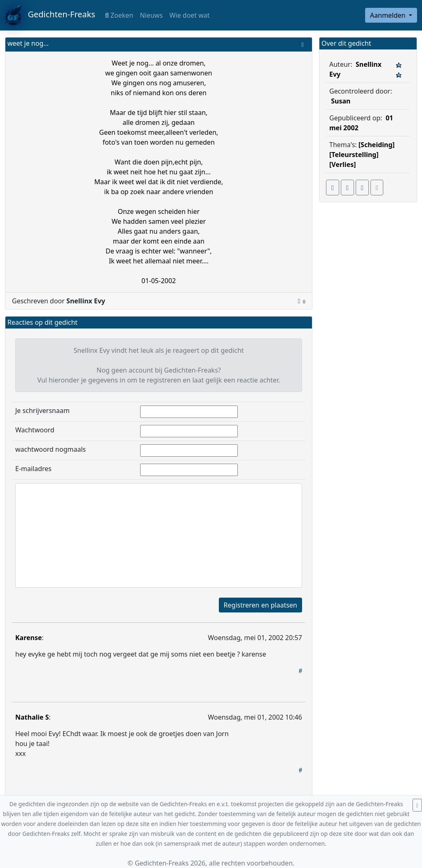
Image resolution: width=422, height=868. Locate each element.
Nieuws (151, 15)
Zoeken (119, 15)
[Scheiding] (377, 145)
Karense (29, 638)
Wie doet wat (190, 15)
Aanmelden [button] (389, 15)
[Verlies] (343, 164)
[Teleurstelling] (354, 155)
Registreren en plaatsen (260, 605)
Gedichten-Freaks (50, 15)
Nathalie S (32, 717)
